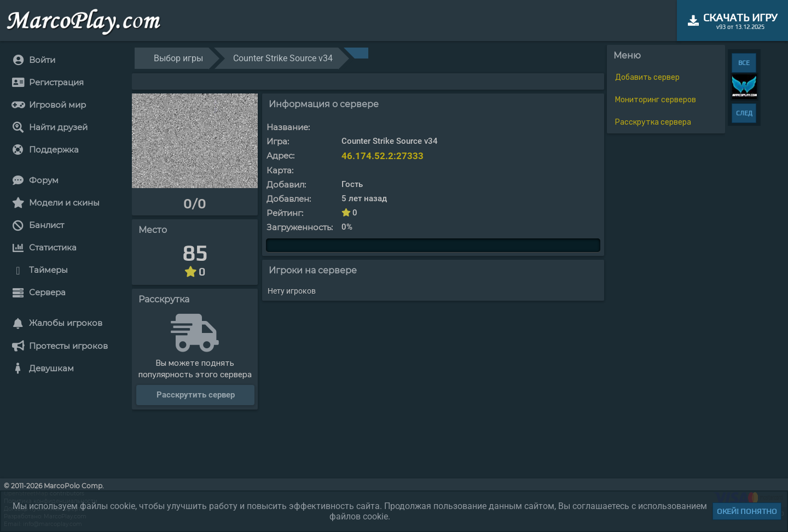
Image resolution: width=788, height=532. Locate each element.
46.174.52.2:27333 (383, 156)
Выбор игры (178, 58)
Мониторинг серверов (656, 100)
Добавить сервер (647, 77)
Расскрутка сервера (653, 122)
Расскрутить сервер (196, 395)
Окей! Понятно (747, 511)
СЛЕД (744, 113)
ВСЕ (744, 63)
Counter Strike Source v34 (283, 58)
